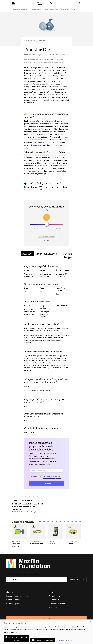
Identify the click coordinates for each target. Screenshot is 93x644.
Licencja (10, 592)
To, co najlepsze (35, 10)
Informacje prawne (56, 604)
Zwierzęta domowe (31, 41)
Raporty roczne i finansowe (17, 596)
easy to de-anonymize (33, 145)
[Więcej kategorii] (69, 10)
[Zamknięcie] (90, 622)
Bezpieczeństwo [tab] (47, 254)
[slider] (47, 224)
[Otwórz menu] (14, 3)
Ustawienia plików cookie (65, 640)
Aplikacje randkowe (51, 10)
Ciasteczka (53, 600)
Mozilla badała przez (49, 59)
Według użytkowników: (44, 63)
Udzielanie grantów (14, 604)
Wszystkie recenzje (20, 10)
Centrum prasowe (13, 600)
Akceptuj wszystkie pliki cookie (18, 639)
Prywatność (54, 596)
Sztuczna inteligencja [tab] (69, 255)
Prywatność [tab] (24, 254)
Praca (51, 592)
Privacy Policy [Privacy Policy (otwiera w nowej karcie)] (29, 432)
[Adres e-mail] (47, 470)
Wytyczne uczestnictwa (58, 607)
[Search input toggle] (80, 3)
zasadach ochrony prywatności (52, 478)
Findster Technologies (33, 55)
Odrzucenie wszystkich (43, 640)
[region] (46, 632)
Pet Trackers (41, 41)
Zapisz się (47, 483)
